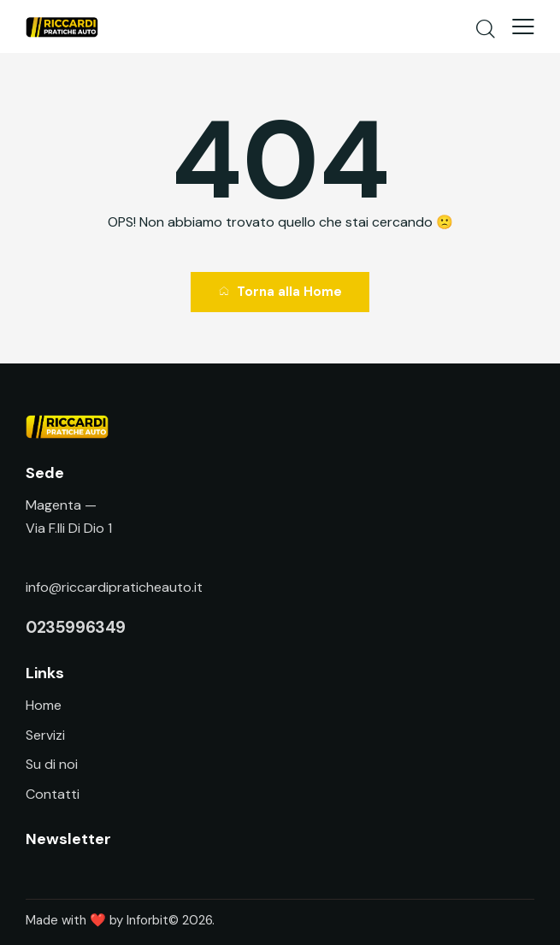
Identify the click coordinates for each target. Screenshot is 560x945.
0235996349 (76, 627)
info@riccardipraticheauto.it (114, 587)
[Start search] (486, 28)
